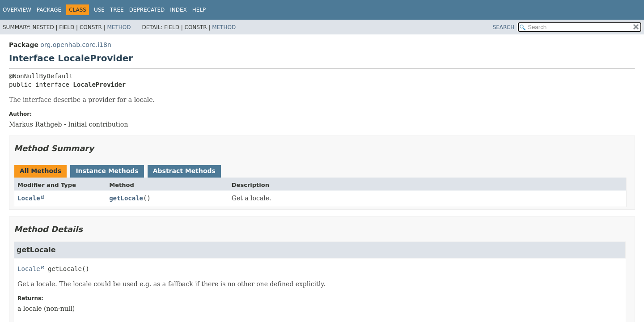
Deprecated (147, 10)
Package (49, 10)
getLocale (126, 198)
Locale (29, 198)
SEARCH (504, 27)
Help (199, 10)
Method (119, 27)
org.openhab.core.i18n (76, 45)
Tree (117, 10)
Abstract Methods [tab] (184, 171)
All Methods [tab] (40, 171)
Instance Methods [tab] (107, 171)
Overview (17, 10)
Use (99, 10)
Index (178, 10)
